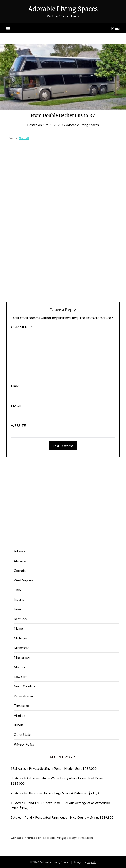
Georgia (20, 571)
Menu (115, 28)
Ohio (17, 590)
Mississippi (22, 657)
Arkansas (20, 551)
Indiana (19, 599)
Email (16, 406)
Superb (91, 862)
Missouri (20, 667)
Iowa (17, 609)
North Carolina (24, 686)
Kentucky (20, 619)
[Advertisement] (63, 250)
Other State (22, 734)
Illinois (19, 725)
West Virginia (24, 580)
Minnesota (21, 648)
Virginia (19, 715)
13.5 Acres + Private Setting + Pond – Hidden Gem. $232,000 (54, 768)
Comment (22, 327)
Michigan (20, 638)
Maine (18, 628)
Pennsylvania (23, 696)
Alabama (20, 561)
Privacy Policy (24, 744)
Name (16, 386)
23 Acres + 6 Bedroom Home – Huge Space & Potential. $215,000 (57, 793)
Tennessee (21, 706)
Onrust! (24, 138)
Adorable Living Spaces (63, 9)
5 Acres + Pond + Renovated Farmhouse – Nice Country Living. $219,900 (62, 817)
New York (21, 677)
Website (18, 425)
